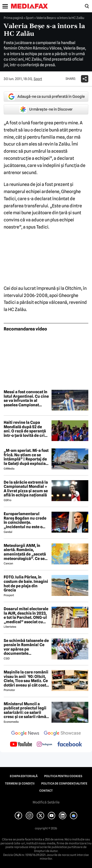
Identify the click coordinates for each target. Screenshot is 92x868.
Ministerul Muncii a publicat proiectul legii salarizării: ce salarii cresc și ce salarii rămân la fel (26, 710)
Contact (46, 791)
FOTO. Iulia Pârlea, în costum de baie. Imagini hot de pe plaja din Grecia (26, 584)
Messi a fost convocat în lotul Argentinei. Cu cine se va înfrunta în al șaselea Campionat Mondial (26, 398)
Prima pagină (13, 18)
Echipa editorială (24, 776)
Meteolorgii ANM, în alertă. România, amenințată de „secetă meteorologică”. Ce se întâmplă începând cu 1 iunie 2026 (25, 552)
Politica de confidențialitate (64, 784)
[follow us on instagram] (45, 745)
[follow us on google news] (25, 734)
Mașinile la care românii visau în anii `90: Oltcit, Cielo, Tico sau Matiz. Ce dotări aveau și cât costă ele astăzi (26, 679)
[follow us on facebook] (70, 745)
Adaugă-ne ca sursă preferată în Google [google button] (46, 97)
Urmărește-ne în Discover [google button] (46, 109)
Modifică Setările (46, 802)
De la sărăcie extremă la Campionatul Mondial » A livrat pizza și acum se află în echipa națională (26, 489)
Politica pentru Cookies (63, 776)
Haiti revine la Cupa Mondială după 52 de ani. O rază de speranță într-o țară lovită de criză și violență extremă (26, 429)
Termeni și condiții (20, 784)
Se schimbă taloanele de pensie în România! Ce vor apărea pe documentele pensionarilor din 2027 (26, 647)
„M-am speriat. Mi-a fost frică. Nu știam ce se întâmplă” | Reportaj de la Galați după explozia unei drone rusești (26, 457)
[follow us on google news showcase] (62, 734)
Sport (30, 18)
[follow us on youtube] (21, 745)
